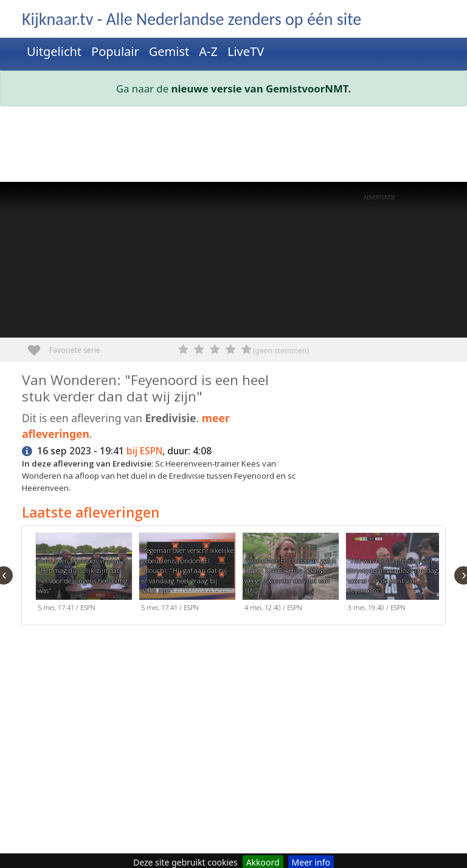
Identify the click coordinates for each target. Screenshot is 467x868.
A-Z (208, 51)
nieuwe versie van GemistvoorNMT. (261, 89)
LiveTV (246, 51)
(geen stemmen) (281, 351)
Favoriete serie (39, 346)
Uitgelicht (54, 51)
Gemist (169, 51)
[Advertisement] (233, 147)
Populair (115, 51)
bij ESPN (144, 451)
